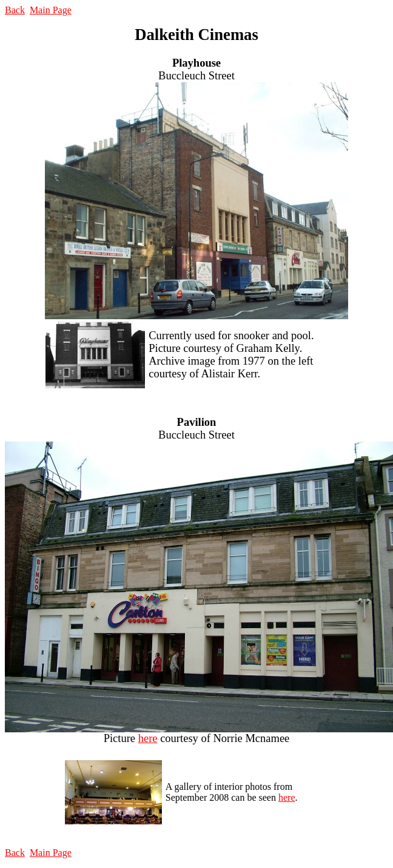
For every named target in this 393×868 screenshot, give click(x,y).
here (148, 738)
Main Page (51, 10)
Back (15, 10)
